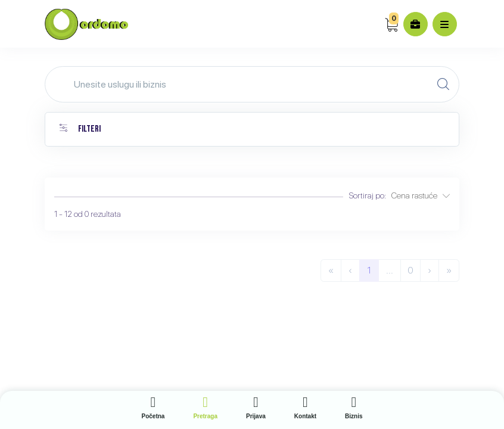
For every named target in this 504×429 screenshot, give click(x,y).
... (390, 270)
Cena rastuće (421, 195)
